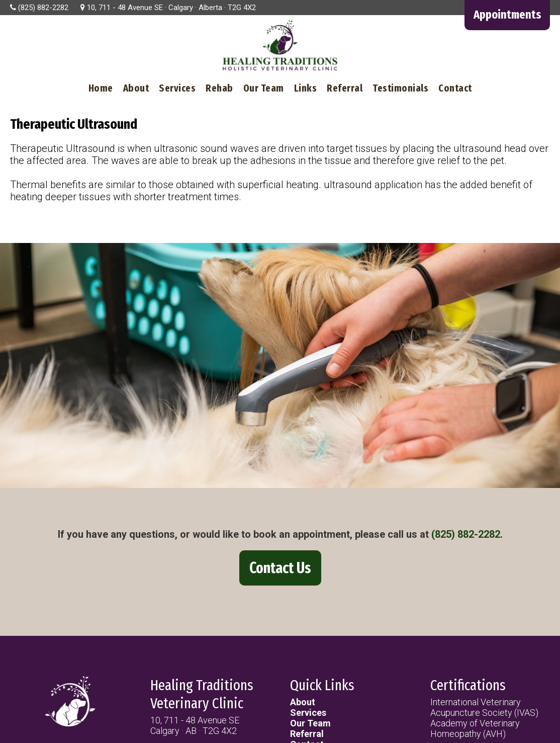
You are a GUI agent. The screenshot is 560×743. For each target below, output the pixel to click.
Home (101, 88)
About (136, 88)
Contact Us (280, 568)
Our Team (264, 88)
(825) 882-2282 (466, 534)
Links (306, 88)
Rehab (219, 88)
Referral (345, 88)
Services (177, 88)
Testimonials (400, 88)
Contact (455, 88)
